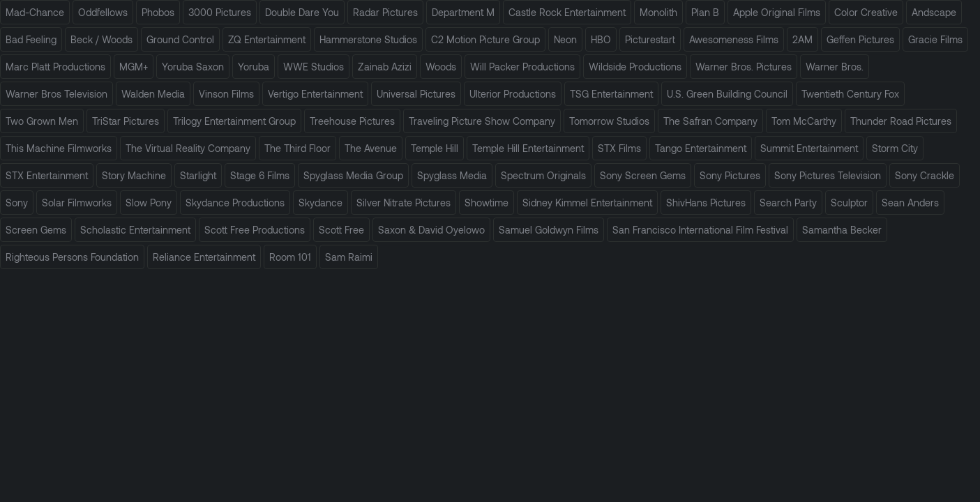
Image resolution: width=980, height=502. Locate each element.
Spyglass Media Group (353, 175)
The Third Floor (297, 148)
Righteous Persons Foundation (72, 257)
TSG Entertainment (611, 94)
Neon (565, 39)
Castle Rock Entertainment (567, 12)
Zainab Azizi (385, 67)
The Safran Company (710, 121)
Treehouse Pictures (352, 121)
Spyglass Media (452, 175)
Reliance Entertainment (204, 257)
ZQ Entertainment (267, 39)
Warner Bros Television (56, 94)
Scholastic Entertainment (135, 230)
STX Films (619, 148)
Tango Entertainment (701, 148)
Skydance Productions (235, 203)
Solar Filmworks (77, 203)
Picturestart (650, 39)
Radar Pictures (385, 12)
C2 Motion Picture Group (485, 39)
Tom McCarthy (804, 121)
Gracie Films (935, 39)
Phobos (158, 12)
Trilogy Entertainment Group (234, 121)
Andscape (934, 12)
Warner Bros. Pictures (744, 67)
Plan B (705, 12)
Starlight (198, 175)
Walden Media (153, 94)
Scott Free (341, 230)
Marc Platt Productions (55, 67)
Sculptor (849, 203)
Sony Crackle (925, 175)
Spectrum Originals (543, 175)
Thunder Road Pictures (901, 121)
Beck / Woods (101, 39)
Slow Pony (149, 203)
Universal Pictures (416, 94)
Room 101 (290, 257)
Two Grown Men (42, 121)
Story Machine (134, 175)
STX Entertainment (47, 175)
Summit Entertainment (809, 148)
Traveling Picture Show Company (482, 121)
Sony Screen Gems (643, 175)
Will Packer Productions (522, 67)
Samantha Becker (842, 230)
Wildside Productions (635, 67)
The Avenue (371, 148)
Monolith (658, 12)
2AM (802, 39)
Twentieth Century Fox (850, 94)
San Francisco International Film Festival (700, 230)
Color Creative (866, 12)
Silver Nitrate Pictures (404, 203)
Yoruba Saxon (193, 67)
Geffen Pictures (860, 39)
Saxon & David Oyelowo (431, 230)
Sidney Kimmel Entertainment (587, 203)
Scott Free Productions (255, 230)
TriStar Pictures (126, 121)
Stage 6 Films (260, 175)
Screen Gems (36, 230)
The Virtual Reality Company (188, 148)
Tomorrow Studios (609, 121)
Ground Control (180, 39)
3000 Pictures (220, 12)
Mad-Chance (35, 12)
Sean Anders (910, 203)
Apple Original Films (777, 12)
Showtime (487, 203)
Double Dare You (302, 12)
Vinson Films (226, 94)
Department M (463, 12)
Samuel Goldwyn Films (549, 230)
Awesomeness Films (734, 39)
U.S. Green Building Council (727, 94)
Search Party (788, 203)
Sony (17, 203)
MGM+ (134, 67)
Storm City (895, 148)
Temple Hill (435, 148)
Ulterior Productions (513, 94)
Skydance (321, 203)
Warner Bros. (835, 67)
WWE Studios (314, 67)
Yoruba (254, 67)
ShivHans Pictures (706, 203)
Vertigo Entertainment (315, 94)
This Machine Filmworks (59, 148)
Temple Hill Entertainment (528, 148)
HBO (601, 39)
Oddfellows (103, 12)
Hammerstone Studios (368, 39)
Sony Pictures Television (828, 175)
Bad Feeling (31, 39)
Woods (441, 67)
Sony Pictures (730, 175)
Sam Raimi (349, 257)
